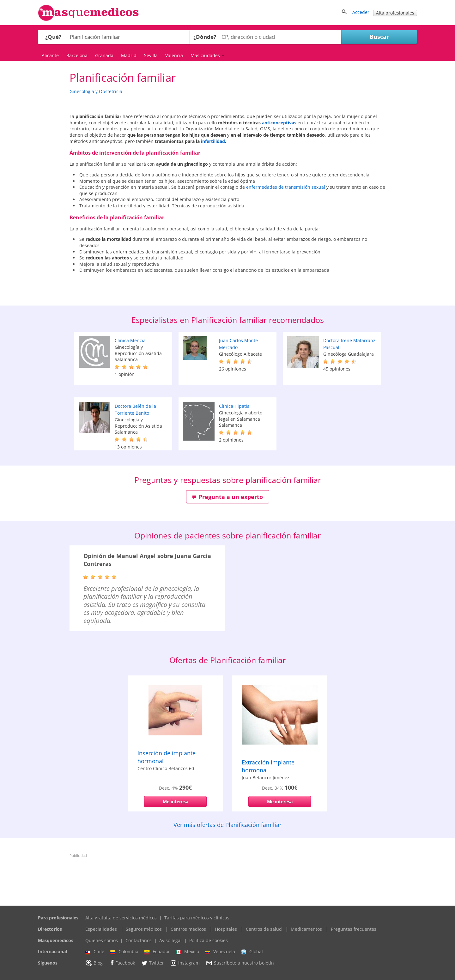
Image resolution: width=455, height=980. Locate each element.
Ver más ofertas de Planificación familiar (227, 825)
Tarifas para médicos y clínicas (197, 918)
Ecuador (157, 952)
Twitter (152, 963)
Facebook (122, 963)
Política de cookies (209, 940)
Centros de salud (264, 929)
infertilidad (213, 141)
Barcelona (77, 55)
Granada (104, 55)
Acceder (361, 12)
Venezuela (220, 952)
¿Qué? (53, 37)
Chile (95, 952)
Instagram (185, 963)
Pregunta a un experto (227, 497)
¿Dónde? (205, 37)
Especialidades (101, 929)
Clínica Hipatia (234, 406)
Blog (94, 963)
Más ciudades (207, 55)
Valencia (174, 55)
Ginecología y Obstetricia (96, 91)
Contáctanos (139, 940)
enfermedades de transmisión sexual (286, 187)
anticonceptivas (279, 123)
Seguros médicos (144, 929)
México (188, 952)
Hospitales (226, 929)
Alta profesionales (395, 13)
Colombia (124, 952)
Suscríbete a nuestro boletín (240, 963)
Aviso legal (170, 940)
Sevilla (151, 55)
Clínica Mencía (130, 340)
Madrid (129, 55)
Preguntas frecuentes (354, 929)
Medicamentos (306, 929)
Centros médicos (188, 929)
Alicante (50, 55)
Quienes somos (102, 940)
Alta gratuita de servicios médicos (121, 918)
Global (252, 952)
